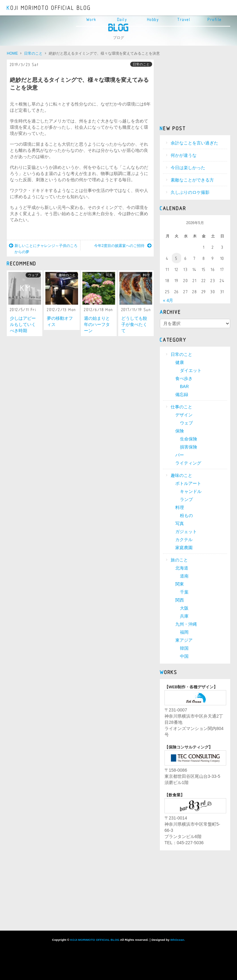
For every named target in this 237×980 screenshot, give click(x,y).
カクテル (184, 540)
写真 (109, 275)
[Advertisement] (195, 90)
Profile (215, 20)
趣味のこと (67, 275)
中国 (184, 656)
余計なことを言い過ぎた (194, 143)
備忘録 (182, 394)
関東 (180, 584)
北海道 (182, 568)
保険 (180, 431)
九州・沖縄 (186, 624)
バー (180, 455)
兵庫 (184, 616)
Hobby (153, 20)
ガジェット (186, 532)
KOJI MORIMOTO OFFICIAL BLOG (49, 8)
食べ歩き (184, 378)
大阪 (184, 608)
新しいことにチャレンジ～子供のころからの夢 (43, 249)
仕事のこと (181, 407)
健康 (180, 362)
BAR (184, 386)
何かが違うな (184, 155)
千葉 (184, 592)
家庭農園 (184, 548)
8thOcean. (178, 940)
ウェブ (33, 275)
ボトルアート (188, 483)
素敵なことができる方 (192, 180)
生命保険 (189, 439)
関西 (180, 600)
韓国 (184, 648)
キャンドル (191, 491)
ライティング (188, 463)
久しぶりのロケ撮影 (190, 192)
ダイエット (191, 370)
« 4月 (168, 300)
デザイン (184, 415)
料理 (146, 275)
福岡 (184, 632)
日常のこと (141, 64)
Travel (184, 20)
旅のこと (179, 560)
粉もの (186, 515)
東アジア (184, 640)
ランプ (186, 499)
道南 (184, 576)
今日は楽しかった (188, 168)
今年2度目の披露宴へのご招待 (123, 246)
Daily (122, 20)
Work (91, 20)
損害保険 (189, 447)
